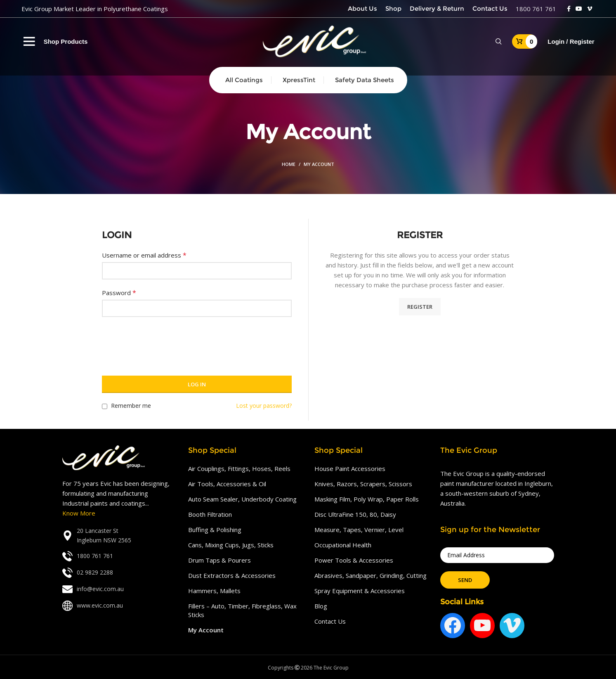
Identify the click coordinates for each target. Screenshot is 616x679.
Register (420, 307)
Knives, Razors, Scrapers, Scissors (363, 484)
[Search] (499, 42)
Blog (321, 606)
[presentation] (165, 341)
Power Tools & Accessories (354, 560)
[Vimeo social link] (590, 9)
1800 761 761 (536, 9)
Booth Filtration (210, 514)
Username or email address (144, 255)
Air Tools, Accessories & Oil (227, 484)
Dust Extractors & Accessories (232, 575)
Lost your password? (264, 406)
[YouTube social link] (579, 9)
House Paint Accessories (350, 468)
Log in (197, 384)
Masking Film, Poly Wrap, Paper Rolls (367, 499)
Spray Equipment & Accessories (360, 591)
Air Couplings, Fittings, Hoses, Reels (239, 468)
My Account (206, 630)
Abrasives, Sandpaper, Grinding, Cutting (371, 575)
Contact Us (330, 621)
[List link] (119, 536)
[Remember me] (105, 406)
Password (119, 293)
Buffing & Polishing (215, 530)
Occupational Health (343, 545)
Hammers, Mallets (214, 591)
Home (289, 164)
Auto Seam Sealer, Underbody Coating (242, 499)
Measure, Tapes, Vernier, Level (359, 530)
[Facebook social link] (569, 9)
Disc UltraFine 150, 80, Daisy (355, 514)
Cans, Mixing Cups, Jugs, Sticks (231, 545)
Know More (79, 513)
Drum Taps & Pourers (219, 560)
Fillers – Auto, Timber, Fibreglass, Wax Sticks (242, 610)
